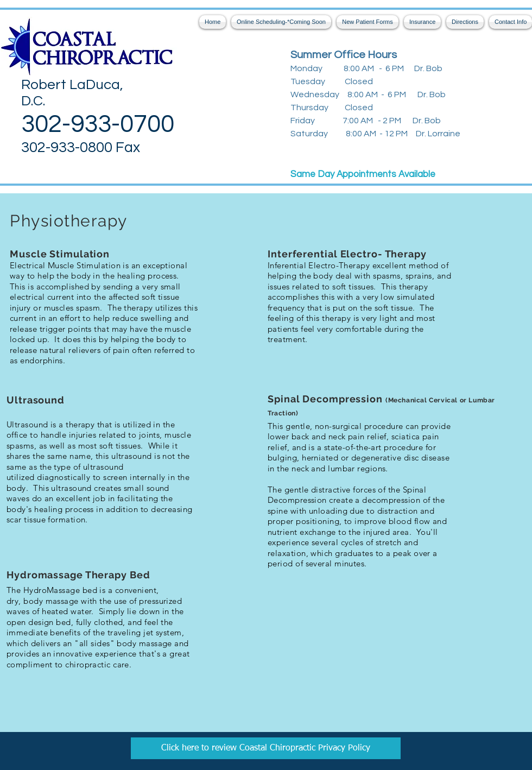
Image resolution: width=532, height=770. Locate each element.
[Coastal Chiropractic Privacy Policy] (266, 748)
